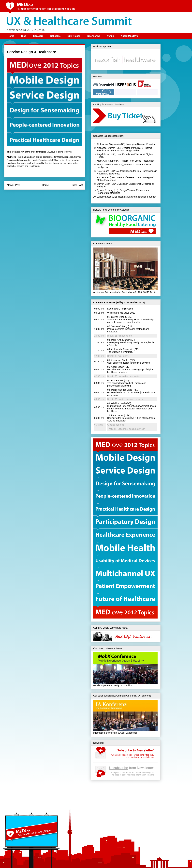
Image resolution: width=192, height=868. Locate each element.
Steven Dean (104, 184)
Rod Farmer (103, 177)
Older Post (77, 185)
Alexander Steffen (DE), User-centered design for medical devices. (129, 361)
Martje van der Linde (107, 165)
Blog (24, 36)
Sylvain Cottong (105, 190)
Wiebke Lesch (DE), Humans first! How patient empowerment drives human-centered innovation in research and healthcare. (132, 407)
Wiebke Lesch (104, 197)
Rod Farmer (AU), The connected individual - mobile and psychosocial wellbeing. (127, 383)
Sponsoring (94, 36)
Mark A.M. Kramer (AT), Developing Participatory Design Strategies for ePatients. (131, 342)
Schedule (55, 36)
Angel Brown (103, 154)
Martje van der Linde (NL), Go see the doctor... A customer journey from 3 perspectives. (131, 392)
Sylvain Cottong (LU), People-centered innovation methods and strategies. (128, 329)
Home (11, 36)
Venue (111, 36)
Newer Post (14, 185)
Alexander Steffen (106, 148)
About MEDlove (129, 36)
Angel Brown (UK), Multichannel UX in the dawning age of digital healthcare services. (130, 370)
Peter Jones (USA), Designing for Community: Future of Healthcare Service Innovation (131, 418)
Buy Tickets (74, 36)
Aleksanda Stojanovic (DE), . (123, 351)
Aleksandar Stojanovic (108, 144)
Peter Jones (103, 171)
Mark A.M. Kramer (106, 161)
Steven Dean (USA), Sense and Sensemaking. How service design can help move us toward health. (131, 320)
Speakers (38, 36)
